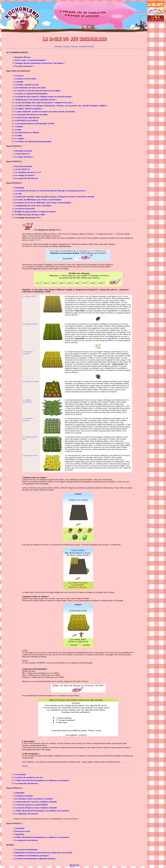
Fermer (25, 766)
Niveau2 (67, 46)
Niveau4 (82, 46)
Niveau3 (74, 46)
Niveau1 (59, 46)
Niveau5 (90, 46)
